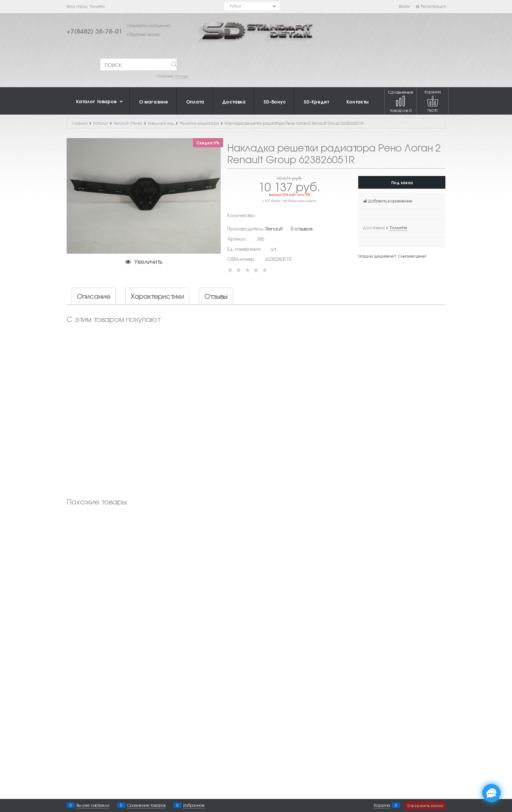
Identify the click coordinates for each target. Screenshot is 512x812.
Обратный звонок (143, 34)
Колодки (182, 76)
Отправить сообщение (149, 25)
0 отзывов (302, 229)
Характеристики (157, 296)
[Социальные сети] (491, 793)
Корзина (382, 805)
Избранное (194, 805)
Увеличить (148, 261)
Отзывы (216, 296)
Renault (274, 229)
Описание (94, 296)
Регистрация (431, 6)
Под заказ (402, 182)
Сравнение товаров (401, 101)
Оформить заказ (425, 805)
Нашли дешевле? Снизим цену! (392, 256)
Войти (405, 6)
